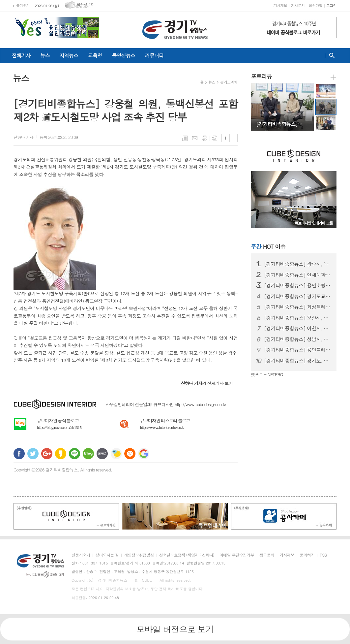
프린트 (205, 138)
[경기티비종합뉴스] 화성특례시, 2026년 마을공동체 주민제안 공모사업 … (298, 307)
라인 (74, 454)
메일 (195, 138)
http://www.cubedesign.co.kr (200, 404)
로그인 (331, 5)
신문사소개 (81, 555)
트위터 (33, 454)
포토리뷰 (261, 76)
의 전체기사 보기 (207, 383)
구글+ (47, 454)
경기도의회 (229, 82)
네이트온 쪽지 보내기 (116, 454)
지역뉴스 (69, 55)
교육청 (95, 55)
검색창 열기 (330, 55)
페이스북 (19, 454)
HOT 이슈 (268, 246)
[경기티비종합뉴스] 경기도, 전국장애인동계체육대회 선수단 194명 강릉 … (298, 361)
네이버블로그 (88, 454)
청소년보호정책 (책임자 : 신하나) (187, 555)
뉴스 (45, 55)
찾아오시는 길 (107, 555)
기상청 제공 (82, 7)
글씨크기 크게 (226, 138)
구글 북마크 (144, 454)
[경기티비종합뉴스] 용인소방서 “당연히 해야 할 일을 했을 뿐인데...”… (298, 285)
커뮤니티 (154, 55)
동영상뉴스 (123, 55)
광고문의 (267, 555)
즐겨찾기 (23, 5)
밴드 (102, 454)
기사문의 (298, 5)
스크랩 (215, 138)
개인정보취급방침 (139, 555)
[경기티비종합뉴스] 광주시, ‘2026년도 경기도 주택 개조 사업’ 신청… (298, 264)
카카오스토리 (61, 454)
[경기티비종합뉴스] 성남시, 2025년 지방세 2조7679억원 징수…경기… (298, 339)
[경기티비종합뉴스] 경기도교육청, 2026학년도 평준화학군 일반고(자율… (298, 296)
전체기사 (21, 55)
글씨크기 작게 (233, 138)
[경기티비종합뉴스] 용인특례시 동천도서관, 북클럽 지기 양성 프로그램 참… (298, 350)
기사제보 (280, 5)
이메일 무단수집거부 (237, 555)
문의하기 (307, 555)
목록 (185, 138)
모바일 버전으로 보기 (175, 629)
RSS (323, 555)
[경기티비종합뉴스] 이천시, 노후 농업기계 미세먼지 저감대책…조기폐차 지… (298, 328)
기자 (23, 137)
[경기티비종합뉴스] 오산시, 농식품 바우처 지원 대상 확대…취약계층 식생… (298, 318)
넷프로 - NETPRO (267, 374)
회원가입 (316, 5)
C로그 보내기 (130, 454)
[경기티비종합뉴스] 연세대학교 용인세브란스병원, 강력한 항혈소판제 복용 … (298, 275)
